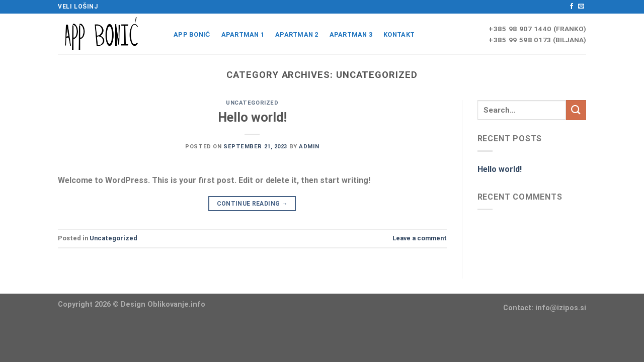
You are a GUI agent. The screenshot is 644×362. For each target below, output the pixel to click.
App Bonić (192, 34)
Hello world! (252, 117)
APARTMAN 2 (297, 34)
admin (309, 147)
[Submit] (576, 110)
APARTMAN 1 (243, 34)
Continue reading (253, 204)
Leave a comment (420, 238)
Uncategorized (252, 103)
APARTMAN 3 (351, 34)
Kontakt (399, 34)
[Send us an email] (581, 7)
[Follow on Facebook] (572, 7)
